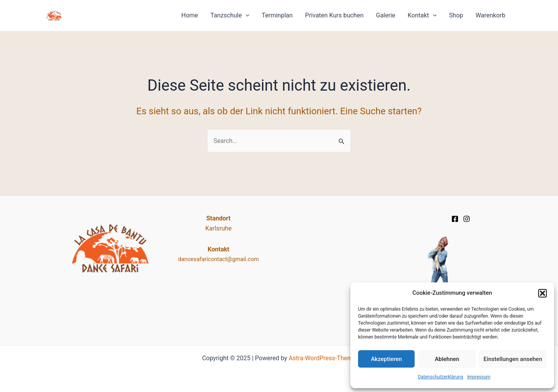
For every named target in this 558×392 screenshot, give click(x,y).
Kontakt (422, 15)
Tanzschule (230, 15)
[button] (542, 293)
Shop (456, 15)
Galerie (386, 15)
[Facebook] (455, 219)
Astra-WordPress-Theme (322, 358)
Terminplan (277, 15)
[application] (246, 15)
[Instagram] (467, 219)
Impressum (479, 377)
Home (190, 15)
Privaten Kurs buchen (334, 15)
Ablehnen (447, 359)
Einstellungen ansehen (513, 359)
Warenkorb (490, 15)
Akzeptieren (386, 359)
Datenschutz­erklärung (440, 377)
